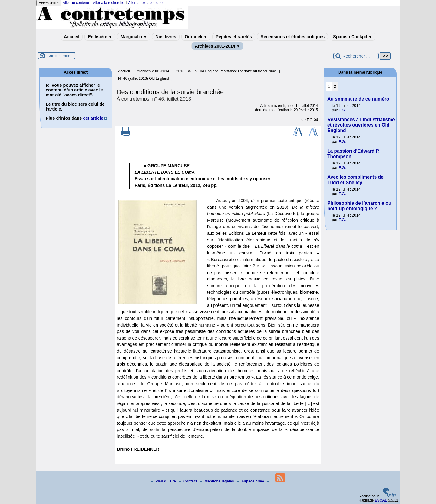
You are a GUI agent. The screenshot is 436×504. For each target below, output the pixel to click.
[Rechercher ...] (356, 56)
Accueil (72, 37)
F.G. (310, 120)
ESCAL (381, 500)
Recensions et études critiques (292, 37)
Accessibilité (49, 3)
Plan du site (164, 481)
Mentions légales (218, 481)
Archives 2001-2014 (217, 46)
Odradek (196, 37)
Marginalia (134, 37)
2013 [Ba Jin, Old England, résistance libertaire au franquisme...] (228, 71)
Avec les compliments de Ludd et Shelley (355, 180)
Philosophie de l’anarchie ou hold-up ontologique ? (359, 206)
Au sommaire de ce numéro (358, 99)
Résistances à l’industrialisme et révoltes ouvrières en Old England (361, 125)
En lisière (100, 37)
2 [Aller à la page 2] (335, 86)
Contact (189, 481)
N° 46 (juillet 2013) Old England (144, 78)
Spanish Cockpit (353, 37)
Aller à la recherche (109, 3)
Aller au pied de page (145, 3)
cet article (93, 118)
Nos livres (166, 37)
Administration (60, 56)
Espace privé (251, 481)
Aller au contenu (76, 3)
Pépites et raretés (234, 37)
